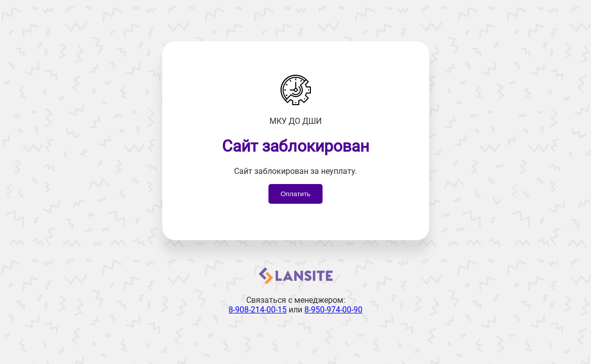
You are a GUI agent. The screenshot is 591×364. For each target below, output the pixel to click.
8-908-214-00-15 (258, 310)
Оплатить (295, 194)
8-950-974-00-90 (333, 310)
